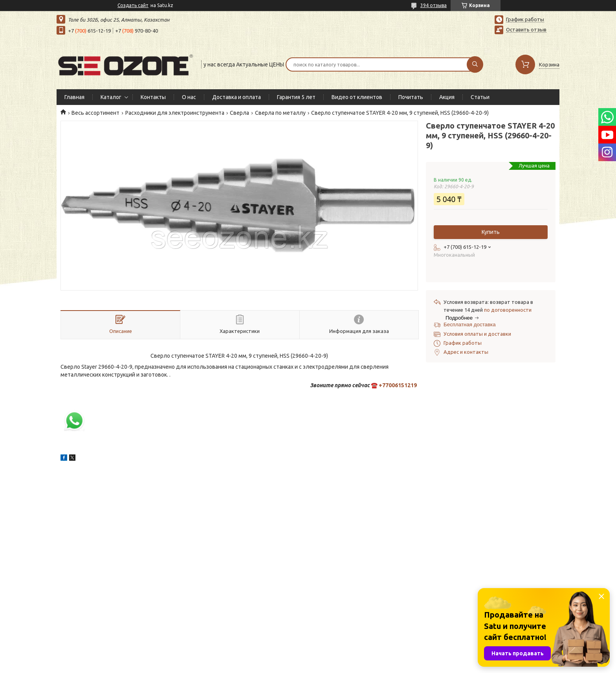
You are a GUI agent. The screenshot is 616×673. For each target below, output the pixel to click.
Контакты (153, 97)
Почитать (411, 97)
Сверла (239, 113)
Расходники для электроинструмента (175, 113)
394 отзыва (434, 5)
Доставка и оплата (236, 97)
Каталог (111, 97)
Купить (491, 232)
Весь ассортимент (95, 113)
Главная (74, 97)
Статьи (480, 97)
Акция (447, 97)
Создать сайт (133, 5)
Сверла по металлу (280, 113)
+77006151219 (398, 385)
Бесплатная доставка (470, 325)
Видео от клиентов (357, 97)
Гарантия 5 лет (296, 97)
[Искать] (475, 64)
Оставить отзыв (526, 29)
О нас (189, 97)
